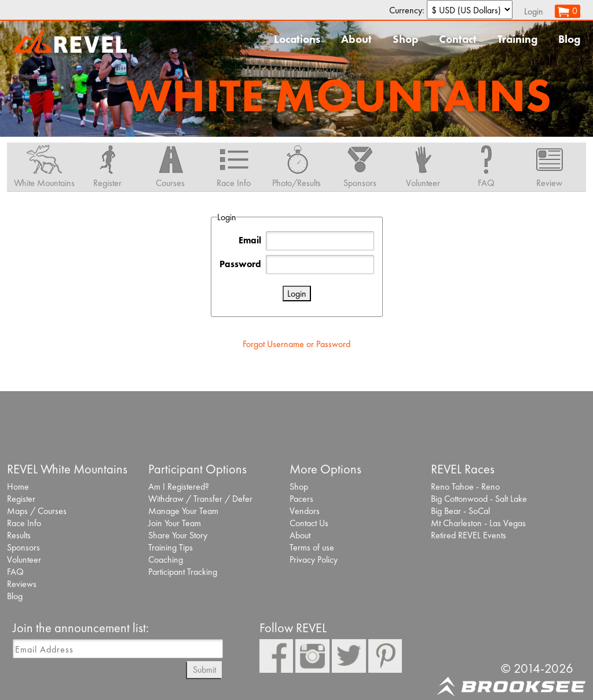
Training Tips (171, 547)
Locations (297, 39)
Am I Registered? (179, 486)
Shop (405, 39)
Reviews (22, 584)
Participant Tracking (183, 572)
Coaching (166, 559)
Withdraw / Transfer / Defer (200, 499)
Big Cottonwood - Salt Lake (479, 499)
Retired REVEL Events (468, 535)
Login (534, 11)
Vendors (305, 511)
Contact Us (309, 523)
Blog (569, 39)
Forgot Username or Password (296, 344)
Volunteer (24, 559)
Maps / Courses (37, 511)
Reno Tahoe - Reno (465, 486)
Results (19, 535)
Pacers (301, 499)
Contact (458, 39)
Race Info (24, 523)
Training (517, 39)
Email (250, 240)
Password (240, 264)
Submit (204, 670)
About (356, 39)
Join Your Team (175, 523)
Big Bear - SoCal (460, 511)
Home (18, 486)
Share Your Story (178, 535)
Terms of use (312, 547)
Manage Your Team (183, 511)
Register (21, 499)
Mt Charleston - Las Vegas (478, 523)
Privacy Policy (314, 559)
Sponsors (23, 547)
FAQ (15, 572)
